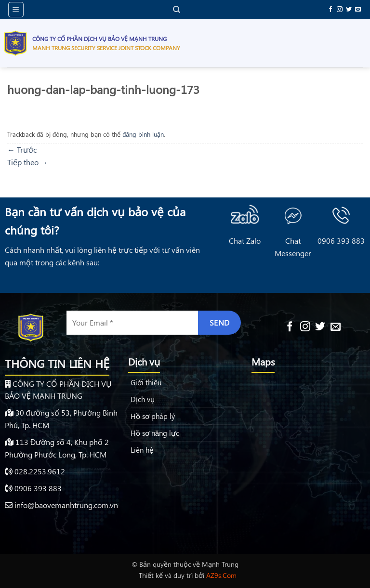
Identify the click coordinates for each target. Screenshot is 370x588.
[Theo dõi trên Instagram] (340, 10)
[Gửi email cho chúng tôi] (358, 10)
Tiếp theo (28, 162)
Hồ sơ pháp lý (153, 416)
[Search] (177, 10)
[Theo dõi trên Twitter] (349, 10)
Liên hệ (142, 450)
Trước (22, 150)
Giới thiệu (146, 382)
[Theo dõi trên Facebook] (330, 10)
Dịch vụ (143, 399)
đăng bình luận (143, 134)
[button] (16, 10)
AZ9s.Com (221, 575)
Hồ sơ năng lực (155, 433)
